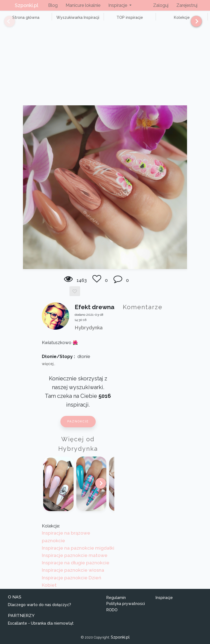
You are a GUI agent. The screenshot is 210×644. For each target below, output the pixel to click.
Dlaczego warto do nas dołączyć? (40, 605)
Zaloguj (161, 5)
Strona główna (26, 17)
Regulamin (116, 598)
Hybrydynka (89, 328)
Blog (53, 5)
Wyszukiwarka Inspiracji (78, 17)
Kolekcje (182, 17)
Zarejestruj (187, 5)
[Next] (194, 21)
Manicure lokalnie (83, 5)
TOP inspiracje (130, 17)
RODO (112, 610)
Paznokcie (78, 421)
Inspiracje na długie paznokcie (76, 563)
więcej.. (49, 364)
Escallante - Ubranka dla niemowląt (41, 623)
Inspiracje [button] (118, 5)
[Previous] (5, 21)
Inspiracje (164, 598)
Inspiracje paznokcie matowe (75, 555)
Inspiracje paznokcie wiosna (73, 570)
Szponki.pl (27, 5)
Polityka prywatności (126, 604)
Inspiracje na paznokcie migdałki (78, 548)
